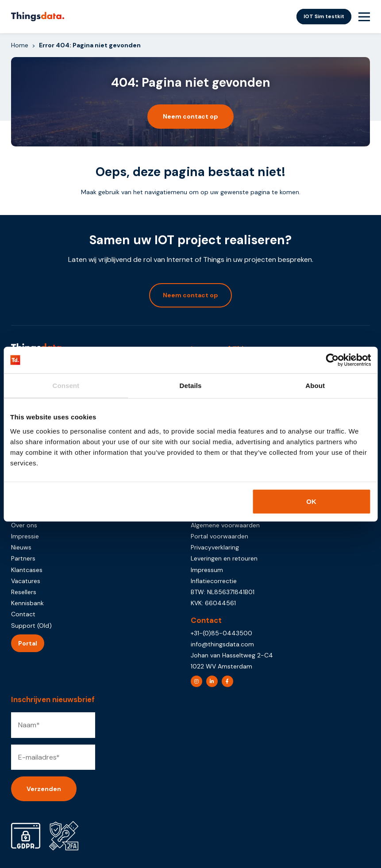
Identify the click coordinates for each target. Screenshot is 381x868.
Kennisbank (27, 603)
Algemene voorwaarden (225, 525)
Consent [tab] (66, 386)
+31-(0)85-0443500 (221, 633)
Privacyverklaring (215, 547)
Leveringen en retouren (224, 558)
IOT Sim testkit (324, 16)
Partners (23, 558)
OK (311, 501)
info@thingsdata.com (222, 644)
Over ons (24, 525)
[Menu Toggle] (364, 17)
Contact (23, 614)
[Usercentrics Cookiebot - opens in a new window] (332, 360)
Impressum (207, 570)
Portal (28, 643)
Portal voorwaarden (219, 536)
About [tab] (315, 386)
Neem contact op (190, 116)
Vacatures (26, 581)
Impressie (25, 536)
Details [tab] (191, 386)
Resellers (24, 592)
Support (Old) (31, 626)
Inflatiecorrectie (214, 581)
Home (20, 45)
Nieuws (21, 547)
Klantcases (27, 570)
